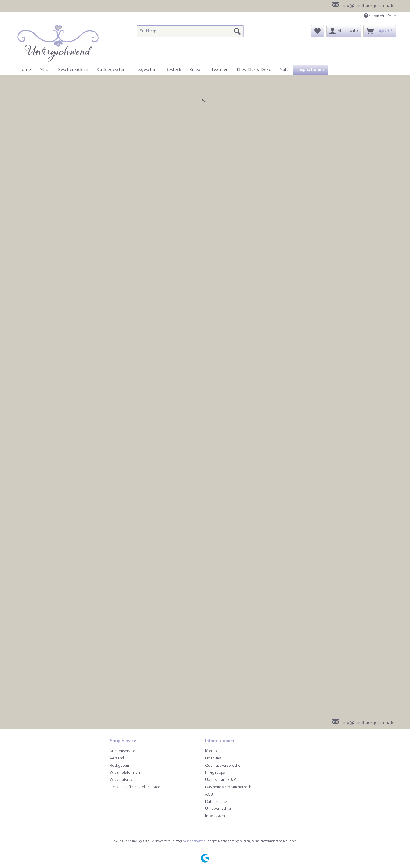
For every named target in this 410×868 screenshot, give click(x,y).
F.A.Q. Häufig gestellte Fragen (136, 787)
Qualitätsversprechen (224, 766)
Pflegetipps (215, 773)
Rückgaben (119, 766)
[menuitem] (190, 34)
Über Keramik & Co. (222, 780)
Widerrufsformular (126, 773)
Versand (117, 759)
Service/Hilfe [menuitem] (378, 16)
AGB (209, 795)
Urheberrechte (218, 809)
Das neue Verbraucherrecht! (230, 787)
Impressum (215, 816)
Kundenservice (122, 751)
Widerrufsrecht (123, 780)
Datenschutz (216, 802)
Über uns (213, 759)
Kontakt (212, 751)
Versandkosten (194, 841)
